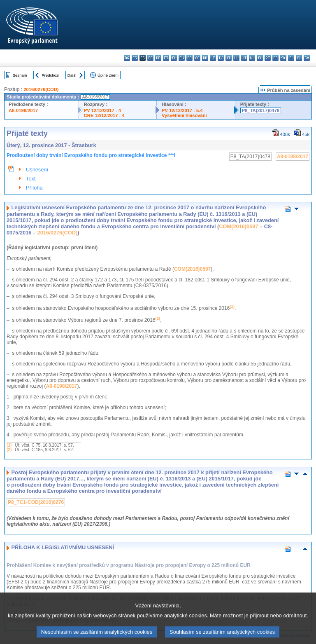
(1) (9, 445)
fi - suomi (299, 58)
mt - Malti (244, 58)
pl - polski (260, 58)
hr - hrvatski (205, 58)
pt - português (268, 58)
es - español (135, 58)
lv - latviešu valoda (221, 58)
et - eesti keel (166, 58)
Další (72, 75)
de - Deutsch (158, 58)
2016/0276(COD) (41, 89)
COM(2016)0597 (238, 226)
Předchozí (50, 75)
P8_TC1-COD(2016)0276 (36, 502)
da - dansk (150, 58)
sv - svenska (307, 58)
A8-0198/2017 (23, 110)
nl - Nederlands (252, 58)
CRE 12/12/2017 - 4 (104, 115)
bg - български (127, 58)
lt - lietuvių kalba (229, 58)
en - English (182, 58)
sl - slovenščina (291, 58)
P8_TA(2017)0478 (261, 110)
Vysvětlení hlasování (184, 115)
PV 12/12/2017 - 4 (102, 110)
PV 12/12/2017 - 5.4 (182, 110)
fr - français (189, 58)
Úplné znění (108, 75)
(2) (9, 450)
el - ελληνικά (174, 58)
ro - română (275, 58)
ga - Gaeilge (197, 58)
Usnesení (37, 170)
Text (31, 179)
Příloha (34, 188)
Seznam (20, 75)
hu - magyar (236, 58)
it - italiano (213, 58)
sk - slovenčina (283, 58)
